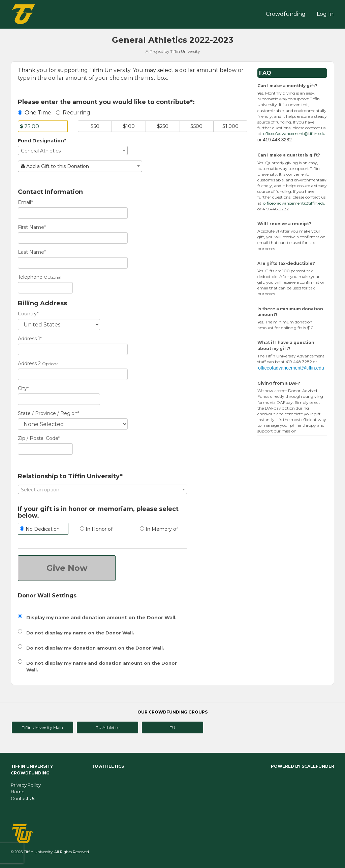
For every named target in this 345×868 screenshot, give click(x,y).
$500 (196, 126)
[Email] (73, 213)
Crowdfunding (286, 14)
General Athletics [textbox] (41, 151)
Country (28, 314)
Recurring (73, 113)
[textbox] (80, 166)
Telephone (30, 277)
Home (18, 792)
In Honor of (96, 529)
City (23, 388)
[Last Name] (73, 263)
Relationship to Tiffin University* (70, 477)
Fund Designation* (42, 141)
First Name (32, 227)
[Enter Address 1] (73, 349)
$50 (95, 126)
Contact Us (23, 798)
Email (25, 202)
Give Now (67, 568)
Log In (325, 14)
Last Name (32, 252)
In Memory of (159, 529)
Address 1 (30, 339)
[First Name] (73, 238)
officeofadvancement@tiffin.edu (294, 133)
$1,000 (230, 126)
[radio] (43, 530)
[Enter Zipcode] (45, 449)
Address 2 (29, 363)
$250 (163, 126)
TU (172, 727)
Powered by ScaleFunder (303, 766)
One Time (35, 113)
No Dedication (40, 529)
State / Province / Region (49, 413)
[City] (59, 399)
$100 (129, 126)
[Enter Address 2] (73, 374)
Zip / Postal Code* (39, 438)
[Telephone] (45, 288)
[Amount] (43, 126)
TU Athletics (108, 727)
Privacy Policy (26, 785)
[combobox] (73, 150)
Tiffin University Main (42, 727)
